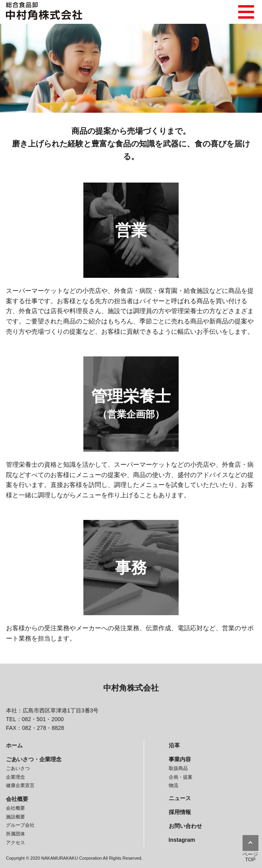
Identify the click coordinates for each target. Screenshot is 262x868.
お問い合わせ (185, 826)
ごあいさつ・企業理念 (34, 759)
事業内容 (180, 759)
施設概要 (15, 817)
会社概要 (17, 799)
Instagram (182, 840)
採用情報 (180, 812)
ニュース (180, 798)
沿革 (174, 745)
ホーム (14, 745)
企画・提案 (181, 777)
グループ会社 (20, 825)
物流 (173, 785)
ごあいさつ (18, 768)
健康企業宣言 (20, 785)
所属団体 (15, 834)
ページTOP (250, 857)
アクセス (15, 843)
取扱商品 (178, 768)
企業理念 (15, 777)
